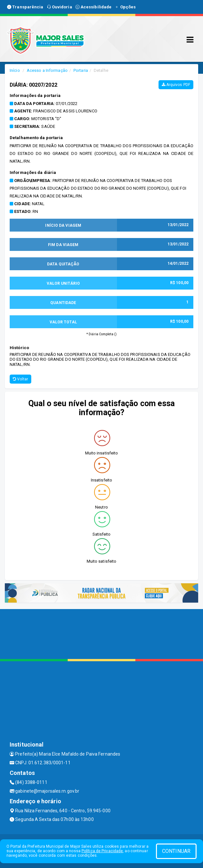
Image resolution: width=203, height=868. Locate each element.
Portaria (81, 70)
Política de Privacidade (102, 851)
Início (15, 70)
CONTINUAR (176, 851)
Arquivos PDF (176, 85)
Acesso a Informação (47, 70)
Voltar (20, 379)
